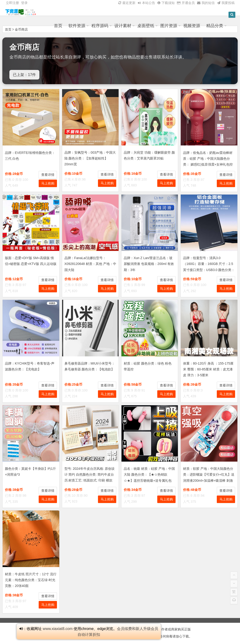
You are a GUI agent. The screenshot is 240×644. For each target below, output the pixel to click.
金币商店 (21, 29)
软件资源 (88, 26)
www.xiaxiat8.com (58, 629)
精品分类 (226, 26)
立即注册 (12, 3)
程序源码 (111, 26)
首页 (70, 26)
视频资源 (203, 26)
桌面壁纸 (157, 26)
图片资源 (180, 26)
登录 (24, 3)
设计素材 (134, 26)
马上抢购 (48, 183)
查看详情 (48, 175)
